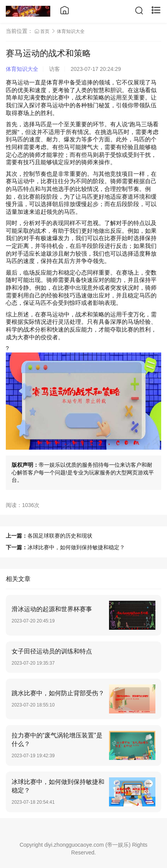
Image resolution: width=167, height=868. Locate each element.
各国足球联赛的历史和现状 (60, 536)
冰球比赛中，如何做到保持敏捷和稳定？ (76, 547)
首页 (43, 31)
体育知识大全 (71, 31)
